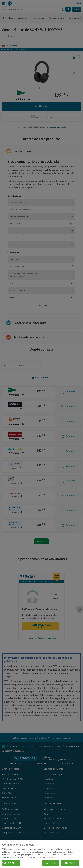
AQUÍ (5, 857)
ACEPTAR (51, 863)
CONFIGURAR (8, 863)
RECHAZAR (70, 863)
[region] (41, 854)
